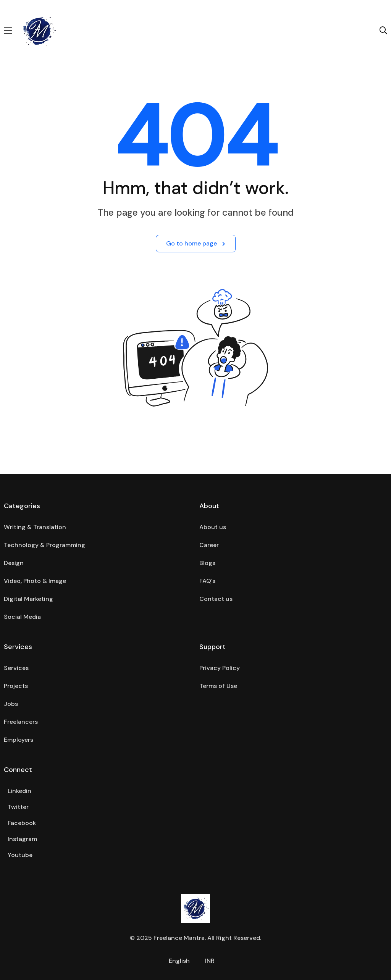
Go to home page (196, 243)
